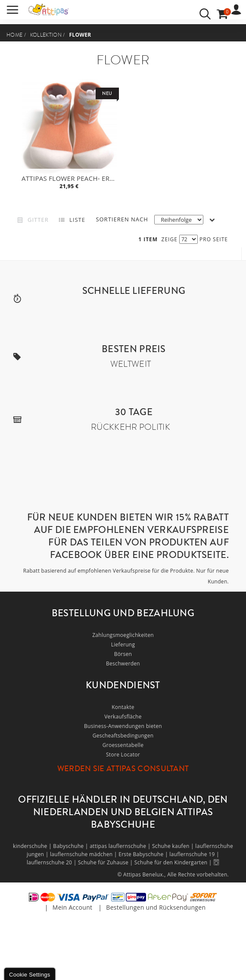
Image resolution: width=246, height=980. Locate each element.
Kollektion (46, 35)
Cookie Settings (30, 975)
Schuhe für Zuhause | (106, 862)
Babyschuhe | (71, 846)
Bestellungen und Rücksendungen (156, 907)
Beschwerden (123, 663)
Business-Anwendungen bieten (123, 726)
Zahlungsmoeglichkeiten (123, 635)
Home (14, 35)
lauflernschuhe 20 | (52, 862)
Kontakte (123, 707)
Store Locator (123, 755)
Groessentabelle (123, 745)
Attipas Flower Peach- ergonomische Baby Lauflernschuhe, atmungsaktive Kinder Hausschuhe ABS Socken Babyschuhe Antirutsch (70, 178)
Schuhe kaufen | (174, 846)
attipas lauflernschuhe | (121, 846)
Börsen (123, 654)
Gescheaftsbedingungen (123, 736)
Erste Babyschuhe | (144, 854)
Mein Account (73, 907)
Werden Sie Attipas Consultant (123, 769)
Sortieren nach (122, 219)
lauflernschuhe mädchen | (84, 854)
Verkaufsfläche (123, 717)
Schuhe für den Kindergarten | (174, 862)
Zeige (170, 239)
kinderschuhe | (33, 846)
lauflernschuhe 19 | (194, 854)
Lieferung (123, 644)
